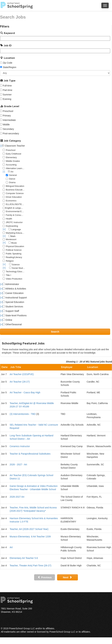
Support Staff (11, 311)
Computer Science (15, 193)
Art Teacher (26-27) (20, 382)
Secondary (8, 129)
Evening (7, 99)
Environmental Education (15, 211)
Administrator (11, 284)
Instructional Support (15, 298)
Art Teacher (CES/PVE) (22, 374)
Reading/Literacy (14, 257)
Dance (12, 179)
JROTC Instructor (14, 222)
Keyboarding (12, 226)
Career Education (13, 293)
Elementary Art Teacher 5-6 (24, 558)
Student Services (13, 307)
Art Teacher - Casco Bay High (25, 392)
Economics (11, 201)
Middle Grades (13, 161)
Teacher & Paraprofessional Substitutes (30, 454)
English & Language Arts (15, 208)
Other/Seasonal (12, 324)
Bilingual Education (15, 186)
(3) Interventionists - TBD (23, 414)
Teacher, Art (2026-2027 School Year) (29, 529)
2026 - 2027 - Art (18, 464)
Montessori (11, 239)
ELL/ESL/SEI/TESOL (15, 204)
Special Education (13, 302)
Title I (8, 275)
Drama (12, 182)
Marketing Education (15, 233)
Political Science (14, 250)
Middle (6, 125)
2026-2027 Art (17, 497)
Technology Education (15, 271)
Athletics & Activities (14, 289)
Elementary (11, 157)
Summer (7, 95)
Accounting (11, 165)
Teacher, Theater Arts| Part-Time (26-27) (30, 566)
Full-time (7, 86)
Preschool (8, 111)
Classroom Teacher (13, 146)
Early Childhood (13, 154)
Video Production (14, 279)
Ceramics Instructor (20, 446)
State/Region (10, 67)
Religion (10, 261)
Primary (7, 116)
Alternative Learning (15, 168)
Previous (45, 577)
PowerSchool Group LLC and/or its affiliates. (32, 628)
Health (9, 219)
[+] (4, 229)
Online (7, 320)
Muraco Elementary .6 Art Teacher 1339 (30, 537)
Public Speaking (14, 254)
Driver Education (14, 197)
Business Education (15, 190)
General (13, 175)
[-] (1, 146)
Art (11, 547)
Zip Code (8, 63)
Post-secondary (11, 133)
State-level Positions (15, 315)
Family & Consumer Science (15, 215)
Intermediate (9, 120)
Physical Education (15, 246)
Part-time (8, 90)
